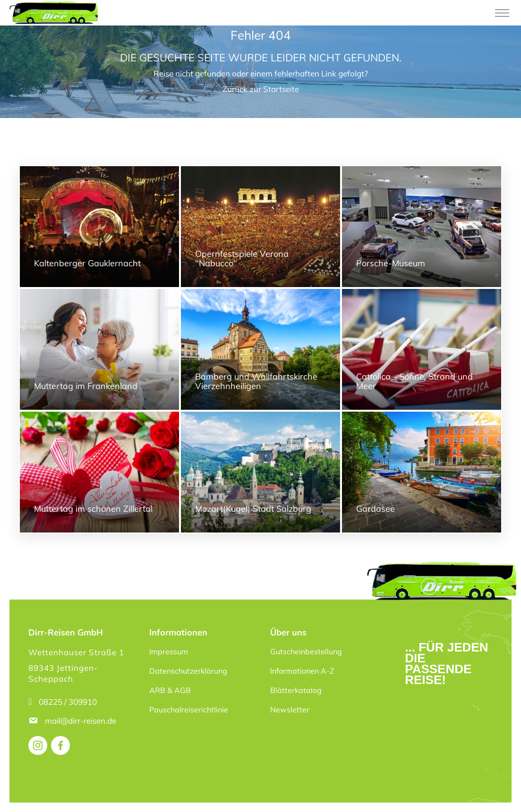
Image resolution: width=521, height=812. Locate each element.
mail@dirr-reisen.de (81, 721)
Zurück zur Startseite (261, 89)
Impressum (169, 651)
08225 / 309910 (68, 702)
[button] (21, 791)
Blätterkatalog (296, 690)
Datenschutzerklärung (188, 671)
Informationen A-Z (302, 671)
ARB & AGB (170, 690)
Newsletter (290, 710)
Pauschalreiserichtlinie (189, 710)
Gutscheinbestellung (306, 651)
